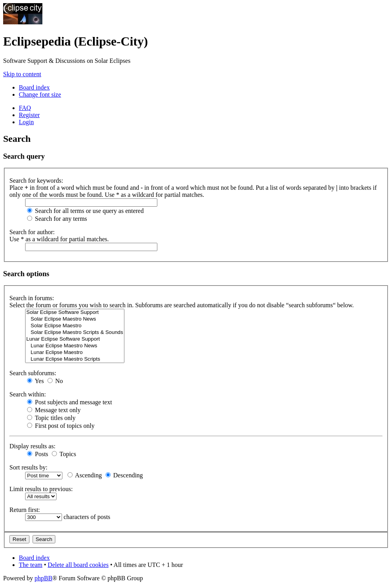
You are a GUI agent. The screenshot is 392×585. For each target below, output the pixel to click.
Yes (36, 381)
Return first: (25, 510)
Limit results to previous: (41, 489)
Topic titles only (51, 418)
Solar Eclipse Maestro (75, 326)
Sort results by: (28, 467)
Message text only (54, 410)
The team (31, 565)
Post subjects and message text (69, 402)
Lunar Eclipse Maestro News (75, 346)
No (55, 381)
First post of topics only (61, 426)
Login (26, 122)
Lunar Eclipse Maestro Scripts (75, 359)
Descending (124, 475)
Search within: (28, 394)
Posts (38, 454)
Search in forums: (32, 298)
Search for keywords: (36, 181)
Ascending (85, 475)
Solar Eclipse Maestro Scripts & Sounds (75, 333)
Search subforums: (33, 373)
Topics (64, 454)
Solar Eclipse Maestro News (75, 319)
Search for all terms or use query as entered (85, 211)
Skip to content (22, 74)
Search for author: (32, 232)
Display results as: (32, 446)
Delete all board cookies (78, 565)
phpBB (43, 578)
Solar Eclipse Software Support (75, 313)
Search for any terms (57, 219)
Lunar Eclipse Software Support (75, 339)
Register (29, 115)
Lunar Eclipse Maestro (75, 353)
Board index (34, 87)
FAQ (25, 108)
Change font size (40, 94)
